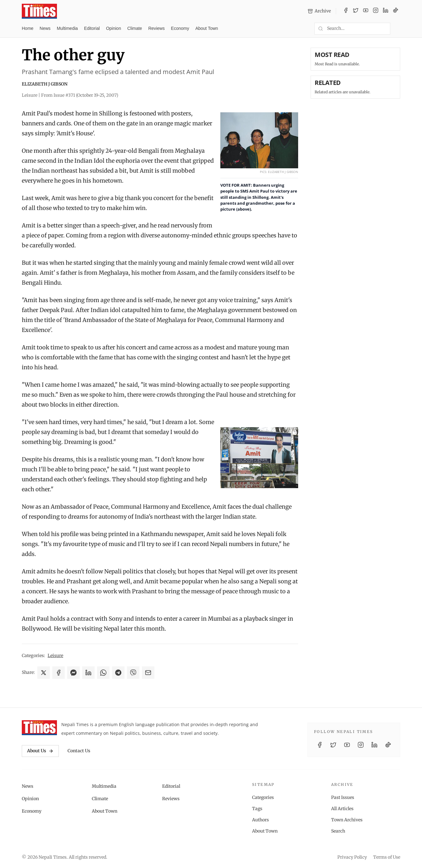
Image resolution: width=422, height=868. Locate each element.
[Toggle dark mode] (398, 29)
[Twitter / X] (356, 11)
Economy (180, 28)
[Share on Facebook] (59, 673)
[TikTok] (396, 11)
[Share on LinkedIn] (88, 673)
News (45, 28)
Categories (263, 797)
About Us (40, 751)
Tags (257, 809)
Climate (135, 28)
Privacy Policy (352, 857)
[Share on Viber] (133, 673)
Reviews (156, 28)
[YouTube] (366, 11)
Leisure (55, 656)
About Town (207, 28)
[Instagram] (376, 11)
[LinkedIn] (386, 11)
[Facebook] (346, 11)
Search (338, 831)
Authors (260, 820)
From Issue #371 (80, 95)
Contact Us (79, 751)
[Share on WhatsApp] (103, 673)
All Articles (342, 809)
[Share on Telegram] (118, 673)
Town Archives (347, 820)
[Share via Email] (148, 673)
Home (28, 28)
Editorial (92, 28)
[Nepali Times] (39, 728)
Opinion (114, 28)
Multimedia (67, 28)
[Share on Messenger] (73, 673)
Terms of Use (387, 857)
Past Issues (343, 797)
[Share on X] (44, 673)
